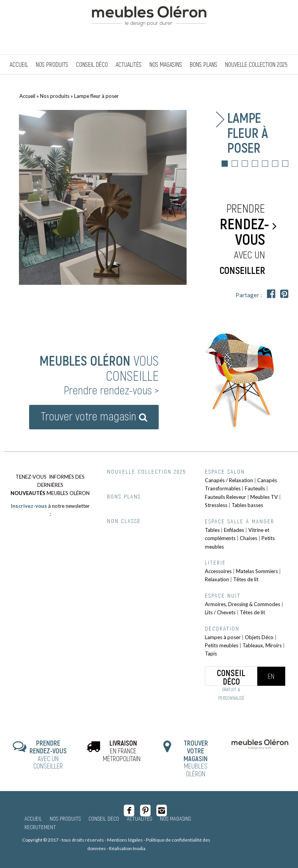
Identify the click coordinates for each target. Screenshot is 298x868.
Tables (212, 530)
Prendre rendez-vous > (111, 390)
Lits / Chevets (220, 612)
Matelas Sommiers (257, 571)
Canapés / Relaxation (229, 480)
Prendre (244, 239)
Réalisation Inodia (127, 848)
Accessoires (218, 571)
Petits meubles (222, 645)
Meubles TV (264, 497)
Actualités (139, 818)
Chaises (249, 538)
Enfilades (234, 530)
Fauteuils (255, 488)
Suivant (179, 197)
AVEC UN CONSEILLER (48, 754)
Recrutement (40, 827)
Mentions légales (125, 840)
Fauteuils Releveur (225, 497)
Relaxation (217, 579)
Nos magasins (175, 818)
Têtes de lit (246, 579)
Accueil (27, 96)
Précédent (27, 197)
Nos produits (55, 96)
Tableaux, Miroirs (262, 645)
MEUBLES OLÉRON (196, 758)
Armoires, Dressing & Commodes (243, 604)
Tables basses (247, 505)
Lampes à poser (223, 637)
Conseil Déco (104, 818)
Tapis (211, 654)
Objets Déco (259, 637)
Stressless (216, 505)
